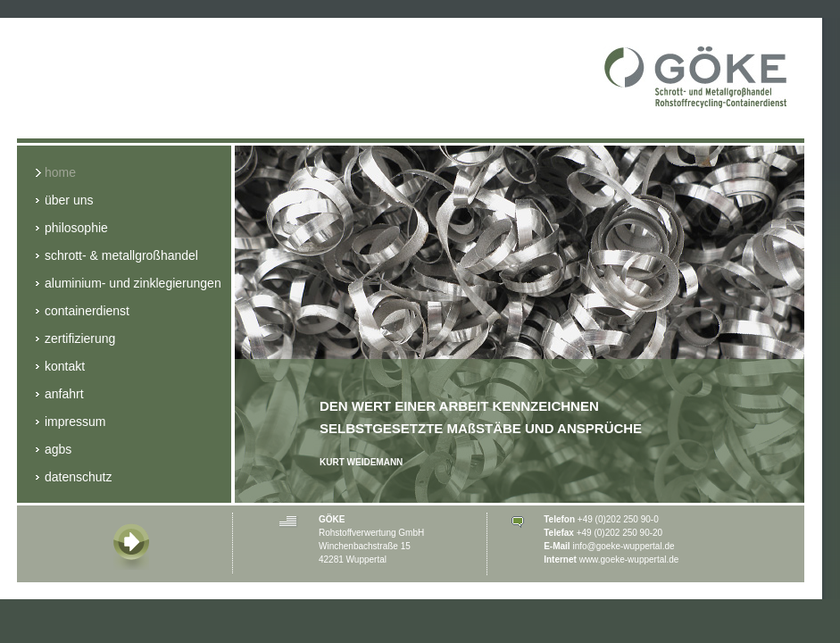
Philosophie (72, 229)
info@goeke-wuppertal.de (623, 546)
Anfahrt (60, 395)
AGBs (54, 451)
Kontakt (60, 367)
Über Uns (64, 201)
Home (56, 174)
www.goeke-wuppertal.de (629, 559)
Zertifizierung (75, 340)
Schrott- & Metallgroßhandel (117, 257)
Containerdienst (83, 312)
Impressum (71, 423)
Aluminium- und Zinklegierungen (129, 284)
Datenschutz (74, 478)
